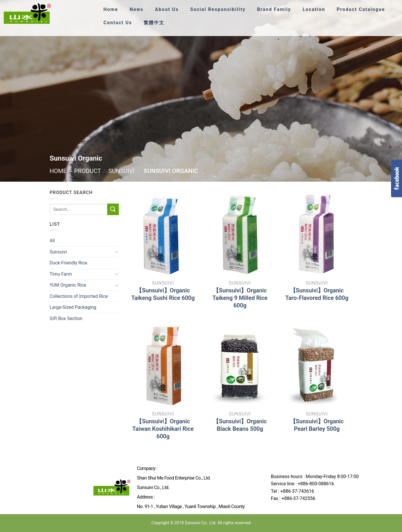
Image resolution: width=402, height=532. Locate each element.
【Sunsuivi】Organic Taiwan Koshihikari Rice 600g (163, 429)
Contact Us (118, 23)
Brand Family (277, 9)
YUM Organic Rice (68, 285)
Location (318, 9)
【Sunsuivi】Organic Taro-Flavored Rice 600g (317, 294)
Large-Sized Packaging (73, 307)
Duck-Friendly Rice (68, 263)
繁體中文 (155, 23)
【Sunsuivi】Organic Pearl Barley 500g (317, 425)
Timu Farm (61, 274)
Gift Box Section (66, 318)
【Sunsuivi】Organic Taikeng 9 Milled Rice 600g (240, 298)
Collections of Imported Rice (79, 296)
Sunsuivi (122, 171)
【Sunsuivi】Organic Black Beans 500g (240, 425)
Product (88, 171)
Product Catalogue (365, 9)
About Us (168, 9)
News (137, 9)
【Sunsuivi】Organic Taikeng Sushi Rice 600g (163, 294)
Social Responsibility (220, 9)
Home (111, 9)
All (52, 241)
